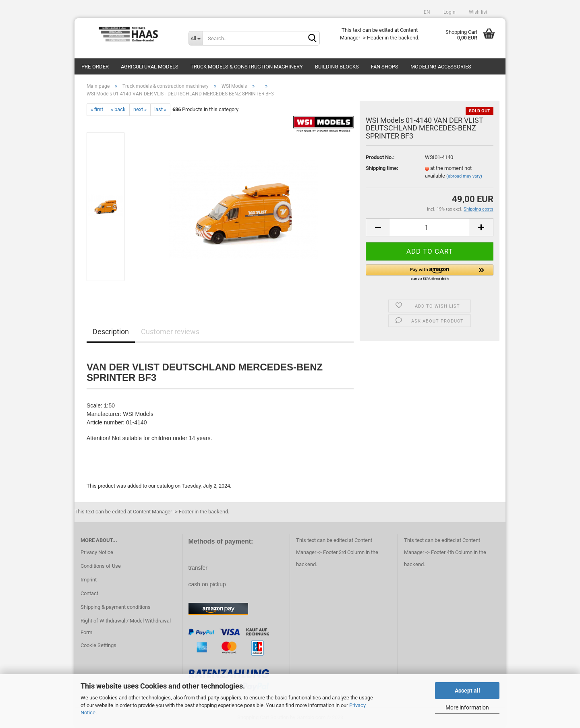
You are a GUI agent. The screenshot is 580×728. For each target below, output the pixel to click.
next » (140, 109)
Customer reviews (170, 332)
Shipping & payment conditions (116, 607)
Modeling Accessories (441, 67)
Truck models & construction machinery (247, 67)
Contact (89, 593)
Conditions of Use (101, 566)
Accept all (467, 691)
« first (97, 109)
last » (160, 109)
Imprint (89, 580)
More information (467, 707)
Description (111, 332)
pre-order (95, 67)
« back (118, 109)
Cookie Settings (98, 645)
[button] (430, 273)
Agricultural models (150, 67)
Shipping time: (382, 168)
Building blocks (337, 67)
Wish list (477, 12)
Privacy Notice (97, 552)
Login (449, 12)
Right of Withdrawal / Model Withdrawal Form (126, 627)
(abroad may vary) (464, 176)
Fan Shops (385, 67)
